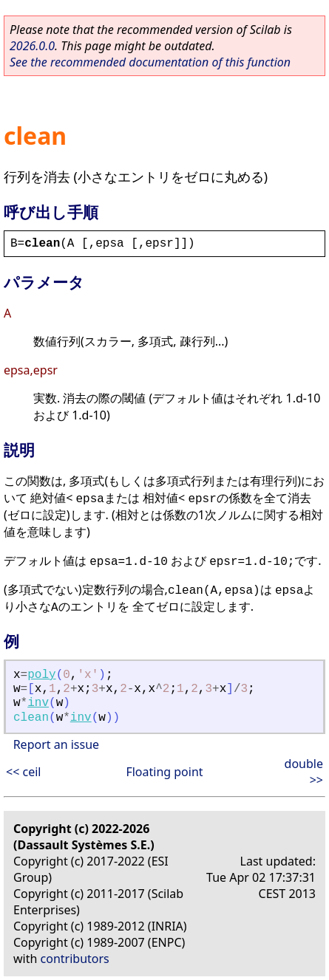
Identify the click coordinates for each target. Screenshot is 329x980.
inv (38, 703)
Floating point (164, 772)
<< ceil (23, 772)
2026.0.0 (32, 46)
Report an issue (56, 744)
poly (41, 675)
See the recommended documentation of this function (150, 62)
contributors (75, 959)
